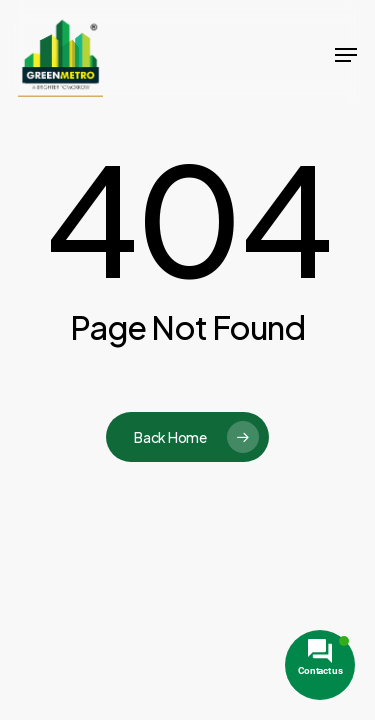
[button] (346, 55)
